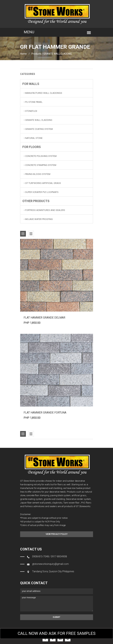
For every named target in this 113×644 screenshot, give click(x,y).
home (23, 54)
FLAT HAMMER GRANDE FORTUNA (45, 413)
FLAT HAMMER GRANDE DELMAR (44, 318)
